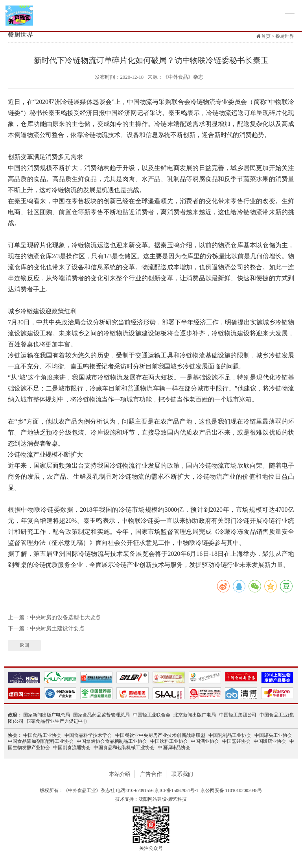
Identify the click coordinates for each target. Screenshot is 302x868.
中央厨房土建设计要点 (57, 628)
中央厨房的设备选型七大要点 (65, 617)
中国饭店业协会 (270, 741)
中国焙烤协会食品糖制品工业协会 (112, 741)
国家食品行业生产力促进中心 (57, 721)
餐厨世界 (285, 36)
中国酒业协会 (205, 741)
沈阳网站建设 (152, 799)
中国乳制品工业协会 (230, 735)
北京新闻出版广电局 (195, 715)
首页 (266, 36)
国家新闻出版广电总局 (47, 715)
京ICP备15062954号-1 (176, 790)
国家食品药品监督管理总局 (101, 715)
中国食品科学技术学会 (88, 735)
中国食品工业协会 (42, 735)
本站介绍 (120, 774)
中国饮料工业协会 (169, 741)
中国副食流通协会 (72, 748)
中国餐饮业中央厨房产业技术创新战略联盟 (160, 735)
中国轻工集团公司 (238, 715)
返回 (24, 645)
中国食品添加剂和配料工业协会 (41, 741)
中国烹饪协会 (236, 741)
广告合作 (151, 774)
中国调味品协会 (174, 748)
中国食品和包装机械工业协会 (124, 748)
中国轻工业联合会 (152, 715)
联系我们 (182, 774)
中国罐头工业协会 (273, 735)
